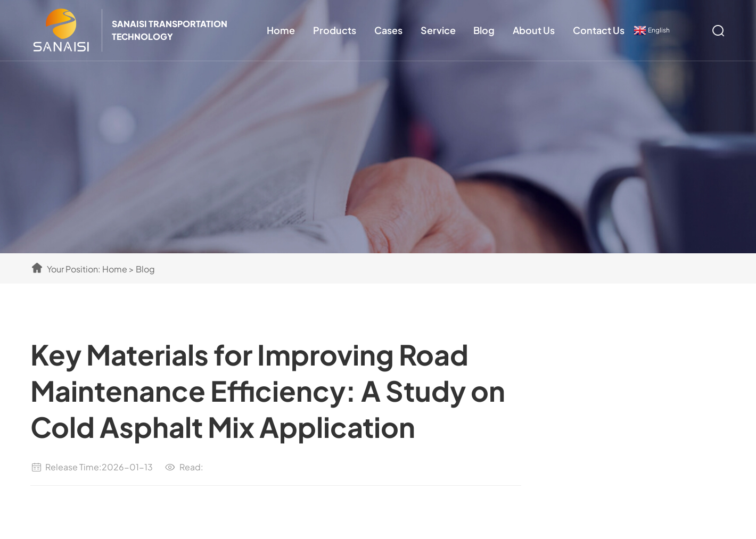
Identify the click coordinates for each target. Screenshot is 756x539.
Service (438, 30)
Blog (484, 30)
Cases (388, 30)
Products (335, 30)
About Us (534, 30)
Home (281, 30)
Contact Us (599, 30)
